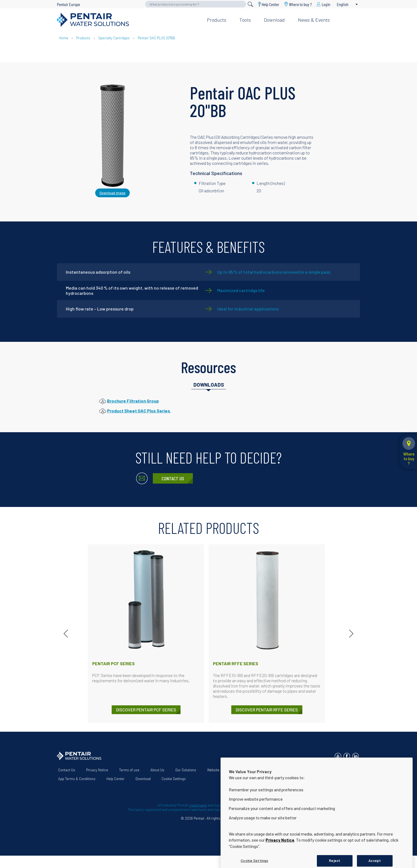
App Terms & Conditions (77, 779)
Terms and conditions (285, 770)
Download (274, 20)
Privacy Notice (97, 770)
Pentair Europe (69, 4)
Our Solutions (186, 770)
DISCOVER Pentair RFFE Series (267, 710)
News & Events (314, 20)
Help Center (271, 4)
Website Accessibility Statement (232, 770)
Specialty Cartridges (114, 38)
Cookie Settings (174, 779)
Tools (245, 20)
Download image (112, 193)
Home (64, 38)
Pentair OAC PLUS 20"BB (156, 38)
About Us (157, 770)
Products (217, 20)
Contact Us (173, 478)
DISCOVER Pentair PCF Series (146, 710)
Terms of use (129, 770)
